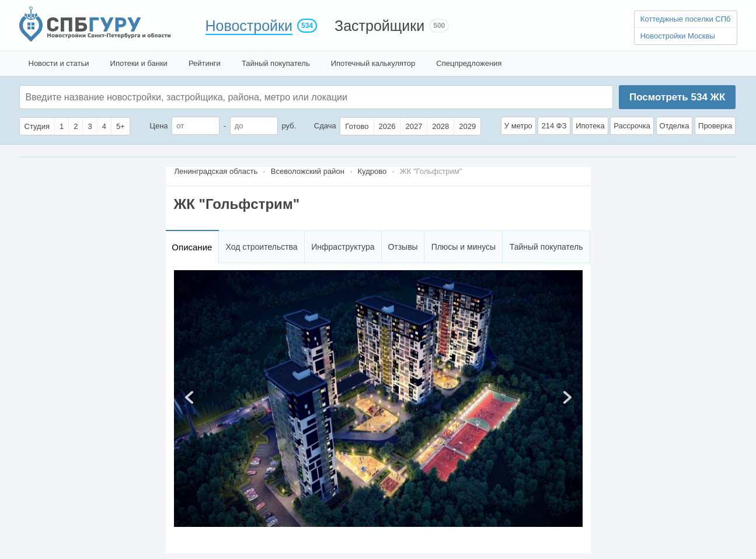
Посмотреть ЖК (677, 97)
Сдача (325, 126)
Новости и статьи (59, 63)
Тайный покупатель (276, 63)
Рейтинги (205, 63)
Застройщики (379, 26)
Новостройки (249, 26)
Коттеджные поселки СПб (686, 19)
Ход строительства (262, 247)
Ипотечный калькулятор (373, 63)
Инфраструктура (343, 247)
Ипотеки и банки (139, 63)
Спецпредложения (469, 63)
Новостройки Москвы (678, 36)
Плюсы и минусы (464, 247)
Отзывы (403, 247)
